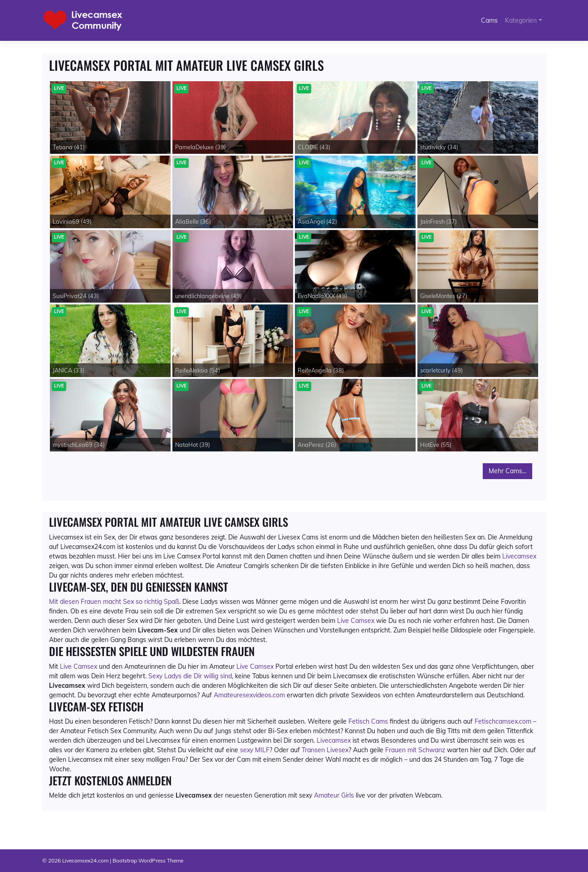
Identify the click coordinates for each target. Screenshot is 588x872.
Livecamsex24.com (85, 860)
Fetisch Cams (368, 721)
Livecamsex (519, 556)
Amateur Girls (334, 795)
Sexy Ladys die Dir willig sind (190, 676)
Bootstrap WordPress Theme (148, 860)
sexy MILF (255, 750)
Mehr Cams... (507, 471)
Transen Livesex (325, 750)
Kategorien (521, 20)
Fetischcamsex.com (503, 721)
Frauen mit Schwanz (415, 750)
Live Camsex (356, 621)
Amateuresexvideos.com (249, 695)
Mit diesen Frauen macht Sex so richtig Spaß (114, 602)
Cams (489, 20)
